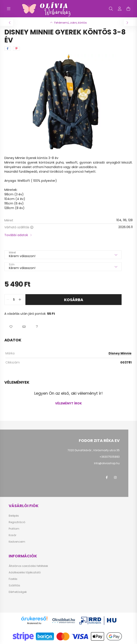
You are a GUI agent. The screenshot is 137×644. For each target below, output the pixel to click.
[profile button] (120, 9)
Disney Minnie (120, 353)
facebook (107, 477)
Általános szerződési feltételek (28, 566)
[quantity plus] (20, 300)
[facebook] (8, 49)
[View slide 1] (66, 143)
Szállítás (14, 586)
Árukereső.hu (34, 623)
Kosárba (74, 300)
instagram (115, 477)
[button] (11, 327)
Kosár (12, 535)
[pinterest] (16, 49)
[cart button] (128, 9)
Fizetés (13, 579)
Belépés (14, 516)
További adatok (16, 235)
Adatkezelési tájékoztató (25, 573)
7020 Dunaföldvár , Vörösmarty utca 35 (94, 450)
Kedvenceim (17, 542)
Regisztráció (17, 522)
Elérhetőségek (18, 592)
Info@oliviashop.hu (107, 463)
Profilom (14, 529)
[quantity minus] (8, 300)
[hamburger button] (9, 9)
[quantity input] (14, 300)
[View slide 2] (71, 143)
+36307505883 (110, 457)
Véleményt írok (68, 403)
